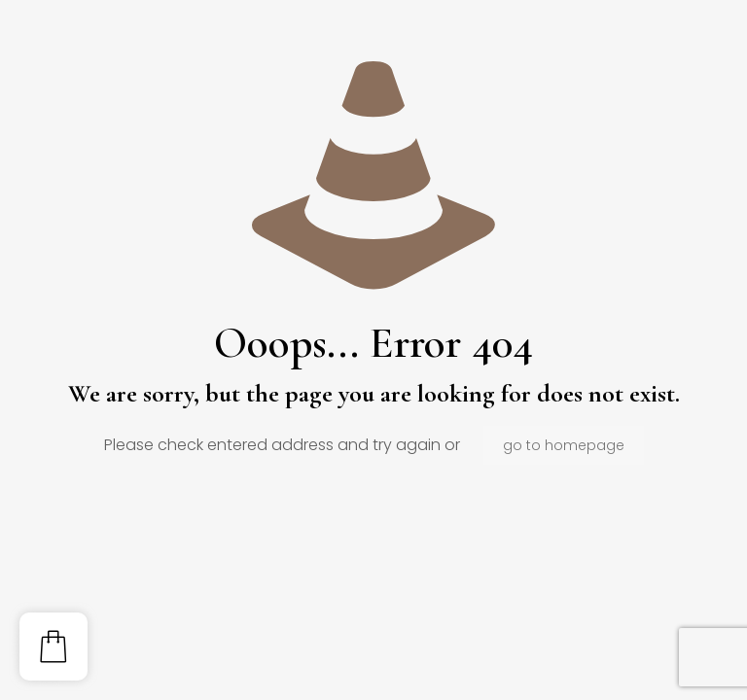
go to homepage (564, 445)
